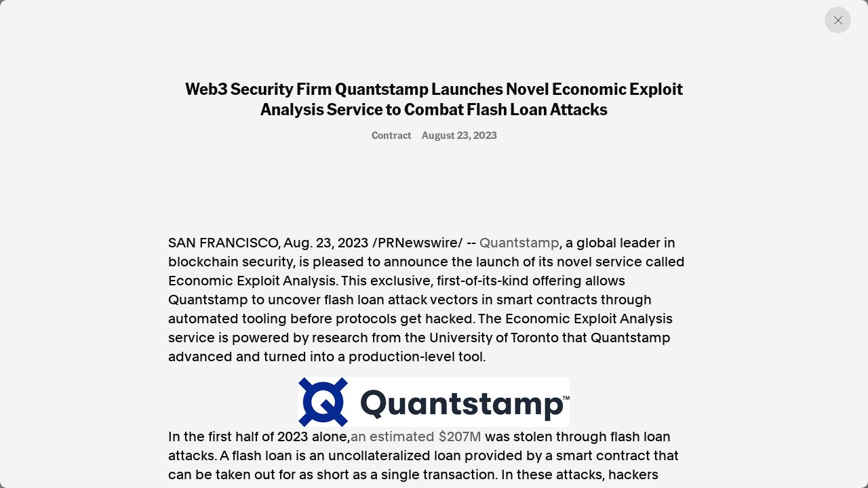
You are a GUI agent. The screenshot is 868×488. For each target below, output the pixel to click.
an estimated (416, 436)
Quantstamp (519, 243)
